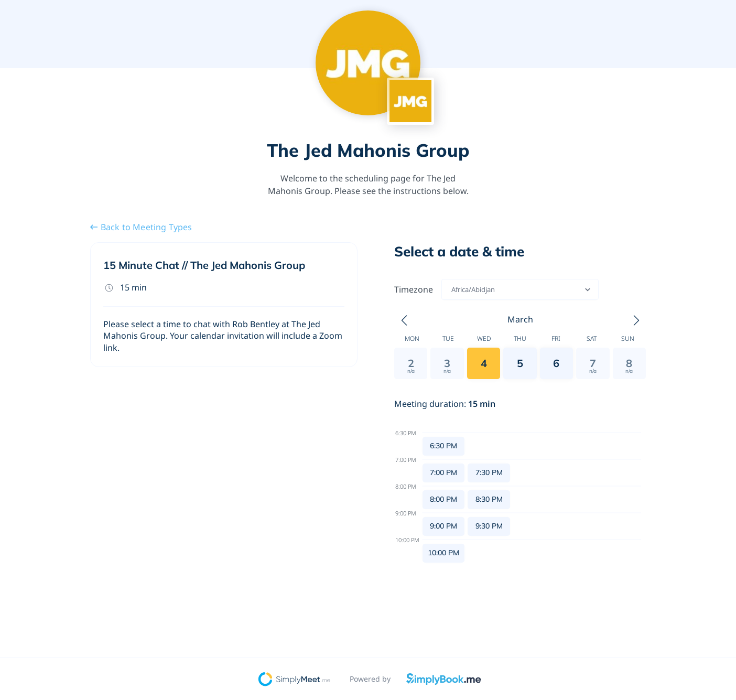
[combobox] (452, 289)
